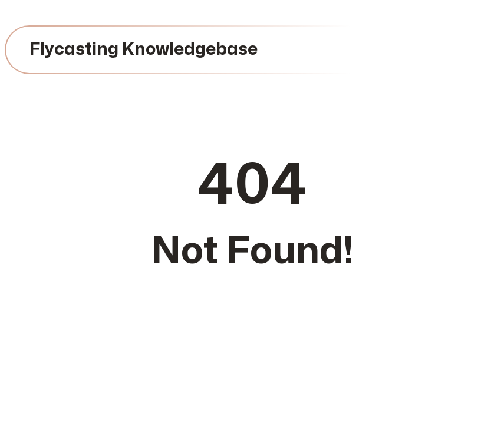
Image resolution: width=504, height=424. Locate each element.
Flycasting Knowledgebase (144, 49)
